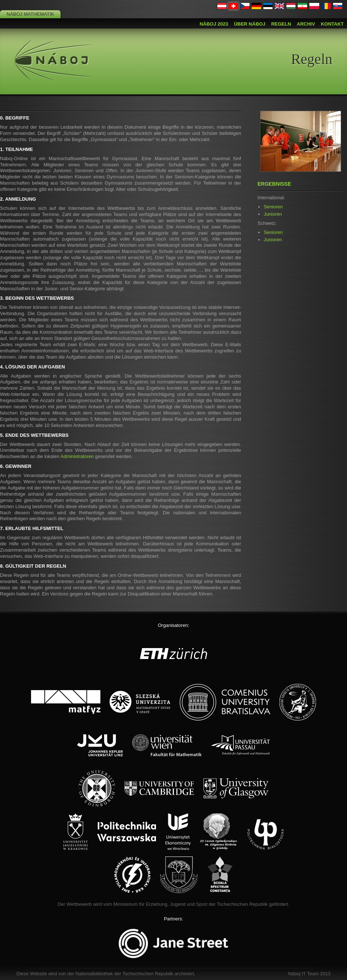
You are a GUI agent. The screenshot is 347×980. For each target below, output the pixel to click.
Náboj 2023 (214, 24)
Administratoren (77, 456)
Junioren (273, 214)
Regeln (281, 24)
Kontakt (332, 24)
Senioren (273, 207)
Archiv (306, 24)
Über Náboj (249, 24)
